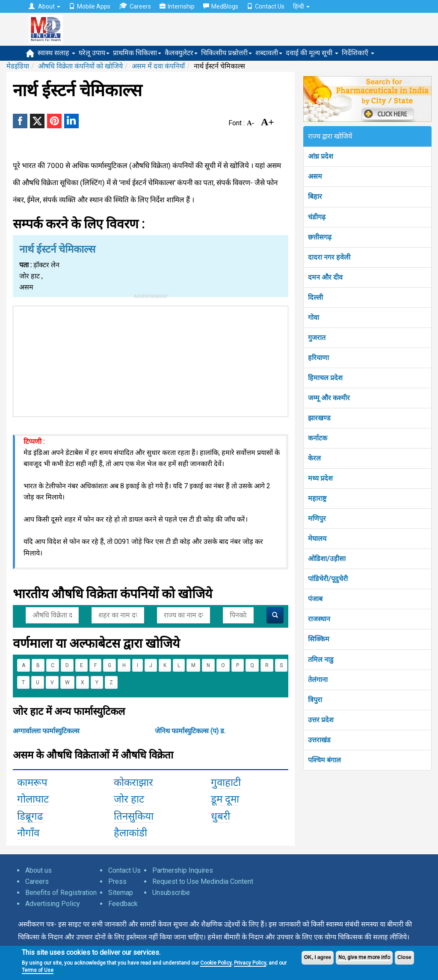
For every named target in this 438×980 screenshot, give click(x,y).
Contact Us (266, 6)
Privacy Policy (250, 963)
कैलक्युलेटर (181, 53)
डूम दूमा (225, 799)
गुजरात (317, 338)
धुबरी (220, 816)
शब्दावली (269, 53)
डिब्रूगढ (30, 816)
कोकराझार (133, 782)
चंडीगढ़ (317, 217)
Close (404, 957)
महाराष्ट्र (317, 498)
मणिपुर (317, 518)
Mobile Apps (90, 6)
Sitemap (121, 893)
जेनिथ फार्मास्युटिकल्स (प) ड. (190, 731)
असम (315, 176)
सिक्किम (319, 639)
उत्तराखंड (319, 740)
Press (117, 881)
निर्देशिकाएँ (358, 53)
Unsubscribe (171, 893)
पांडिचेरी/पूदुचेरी (328, 579)
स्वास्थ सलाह (56, 53)
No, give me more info (364, 957)
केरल (314, 458)
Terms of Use (38, 970)
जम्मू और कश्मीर (329, 398)
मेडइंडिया (18, 66)
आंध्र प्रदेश (321, 156)
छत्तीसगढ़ (320, 237)
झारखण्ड (319, 418)
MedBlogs (221, 6)
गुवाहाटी (226, 782)
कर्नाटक (318, 438)
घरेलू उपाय (94, 53)
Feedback (123, 904)
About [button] (44, 6)
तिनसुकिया (134, 816)
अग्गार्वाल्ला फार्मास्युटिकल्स (46, 731)
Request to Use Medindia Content (203, 881)
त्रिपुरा (315, 700)
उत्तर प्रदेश (321, 720)
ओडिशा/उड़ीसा (327, 559)
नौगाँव (28, 833)
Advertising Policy (53, 904)
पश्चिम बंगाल (324, 760)
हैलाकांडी (130, 833)
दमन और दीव (325, 277)
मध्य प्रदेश (320, 478)
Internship (177, 6)
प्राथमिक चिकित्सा (137, 53)
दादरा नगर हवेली (329, 257)
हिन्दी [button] (301, 6)
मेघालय (317, 539)
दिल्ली (315, 297)
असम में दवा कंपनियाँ (158, 66)
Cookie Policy (216, 963)
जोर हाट (129, 799)
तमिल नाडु (321, 660)
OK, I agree (318, 957)
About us (38, 870)
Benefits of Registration (61, 893)
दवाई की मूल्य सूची (312, 53)
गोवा (314, 317)
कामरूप (32, 782)
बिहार (315, 196)
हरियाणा (318, 358)
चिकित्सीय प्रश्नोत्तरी (226, 53)
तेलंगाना (318, 680)
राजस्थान (319, 619)
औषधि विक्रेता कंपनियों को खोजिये (80, 66)
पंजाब (315, 599)
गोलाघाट (33, 799)
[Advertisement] (151, 360)
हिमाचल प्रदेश (325, 378)
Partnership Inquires (183, 870)
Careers (135, 6)
